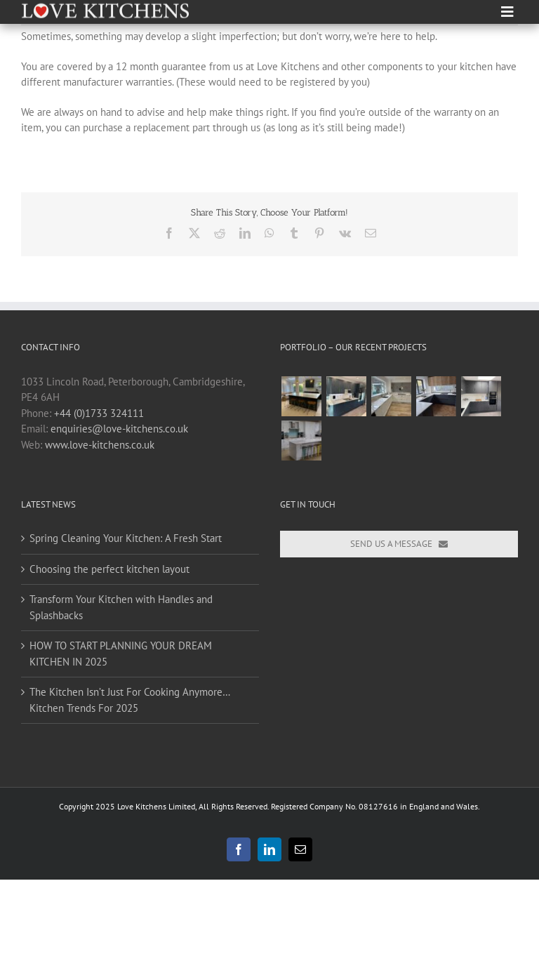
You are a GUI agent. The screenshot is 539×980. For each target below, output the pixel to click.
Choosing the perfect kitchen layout (109, 569)
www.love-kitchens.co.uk (100, 445)
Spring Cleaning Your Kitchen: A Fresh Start (126, 538)
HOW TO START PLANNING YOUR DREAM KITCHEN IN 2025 (121, 654)
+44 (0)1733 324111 (99, 413)
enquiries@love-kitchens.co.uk (119, 429)
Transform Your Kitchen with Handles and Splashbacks (121, 607)
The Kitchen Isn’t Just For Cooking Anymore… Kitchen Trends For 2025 (129, 700)
